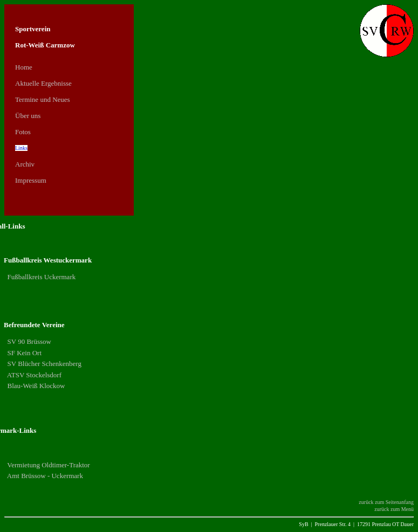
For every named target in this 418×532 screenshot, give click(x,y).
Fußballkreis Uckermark (40, 277)
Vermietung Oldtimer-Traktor (47, 465)
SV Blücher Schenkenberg (43, 364)
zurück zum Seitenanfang (386, 502)
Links (21, 148)
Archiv (25, 164)
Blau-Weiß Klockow (35, 386)
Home (24, 67)
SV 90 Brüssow (28, 341)
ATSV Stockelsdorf (33, 375)
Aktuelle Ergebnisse (43, 83)
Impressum (31, 180)
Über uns (28, 116)
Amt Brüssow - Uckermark (44, 476)
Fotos (23, 132)
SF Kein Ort (23, 353)
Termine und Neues (43, 99)
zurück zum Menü (394, 509)
